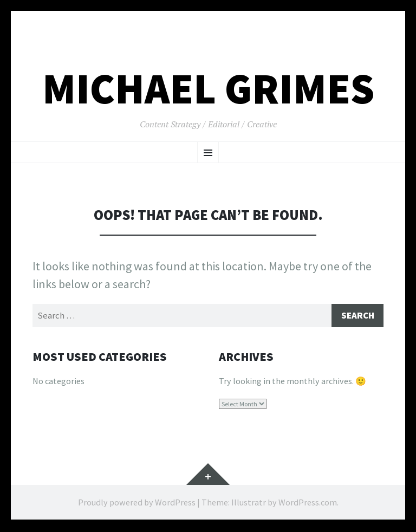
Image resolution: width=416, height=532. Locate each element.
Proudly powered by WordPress (137, 503)
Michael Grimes (208, 89)
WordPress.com (308, 503)
